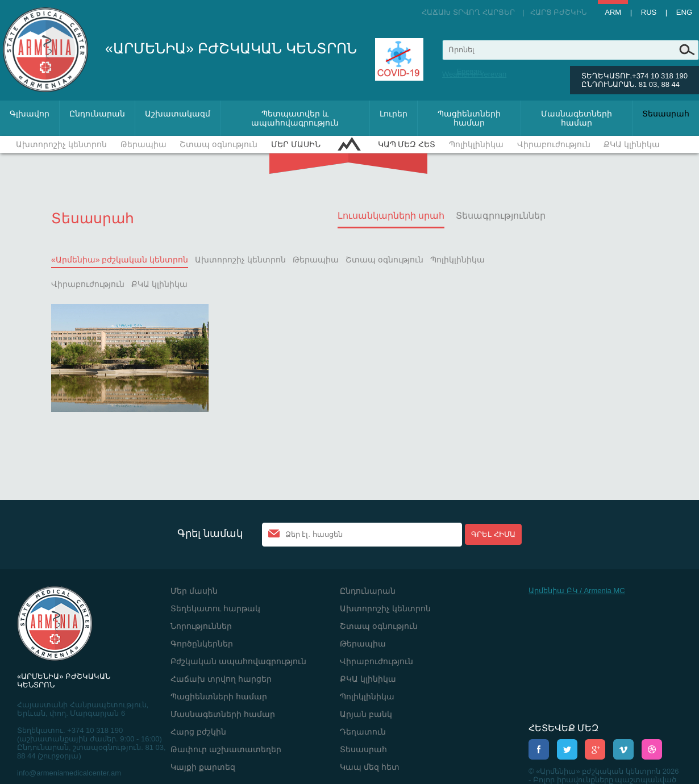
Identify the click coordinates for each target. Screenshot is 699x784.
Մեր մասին (296, 144)
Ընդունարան (97, 114)
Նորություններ (201, 626)
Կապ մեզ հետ (407, 144)
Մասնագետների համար (577, 118)
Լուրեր (394, 114)
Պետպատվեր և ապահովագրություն (295, 118)
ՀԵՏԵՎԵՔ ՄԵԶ (563, 728)
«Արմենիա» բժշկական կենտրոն (120, 260)
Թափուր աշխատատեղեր (226, 749)
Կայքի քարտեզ (203, 767)
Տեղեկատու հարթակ (215, 608)
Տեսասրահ (666, 114)
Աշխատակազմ (178, 114)
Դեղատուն (363, 732)
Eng (684, 12)
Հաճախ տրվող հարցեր (468, 12)
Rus (649, 12)
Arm (613, 12)
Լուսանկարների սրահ (391, 216)
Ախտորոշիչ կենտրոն (61, 144)
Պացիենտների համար (469, 118)
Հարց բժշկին (559, 12)
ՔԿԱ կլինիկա (632, 144)
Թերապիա (143, 144)
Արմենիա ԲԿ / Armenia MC (577, 591)
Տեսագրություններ (501, 216)
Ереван (469, 71)
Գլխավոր (30, 114)
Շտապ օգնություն (219, 144)
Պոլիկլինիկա (476, 144)
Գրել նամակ (210, 533)
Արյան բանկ (366, 714)
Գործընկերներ (202, 644)
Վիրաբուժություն (554, 144)
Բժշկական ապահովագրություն (238, 661)
